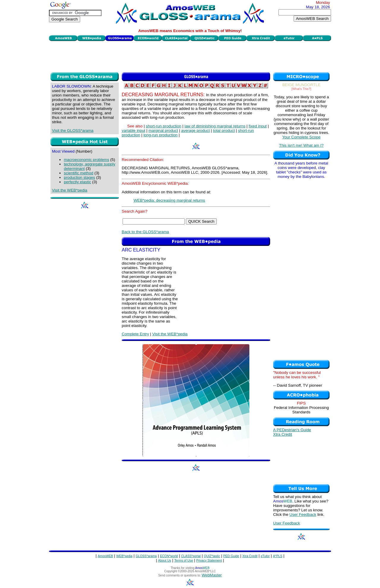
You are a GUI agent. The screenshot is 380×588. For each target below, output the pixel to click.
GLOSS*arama (146, 556)
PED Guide (231, 556)
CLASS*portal (191, 556)
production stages (79, 177)
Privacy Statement (209, 560)
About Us (165, 560)
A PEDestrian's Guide (292, 430)
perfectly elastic (77, 182)
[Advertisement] (190, 56)
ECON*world (169, 556)
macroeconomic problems (87, 160)
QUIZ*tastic (212, 556)
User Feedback (303, 514)
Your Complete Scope (301, 137)
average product (195, 131)
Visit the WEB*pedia (70, 190)
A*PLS (277, 556)
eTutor (265, 556)
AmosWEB (105, 556)
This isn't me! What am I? (301, 145)
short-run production (163, 126)
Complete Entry (135, 334)
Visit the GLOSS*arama (73, 131)
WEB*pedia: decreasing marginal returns (169, 200)
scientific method (79, 173)
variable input (133, 131)
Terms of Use (184, 560)
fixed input (258, 126)
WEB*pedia (125, 556)
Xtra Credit (283, 434)
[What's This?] (301, 89)
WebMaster (212, 575)
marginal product (163, 131)
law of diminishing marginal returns (215, 126)
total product (224, 131)
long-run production (160, 135)
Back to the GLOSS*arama (145, 232)
